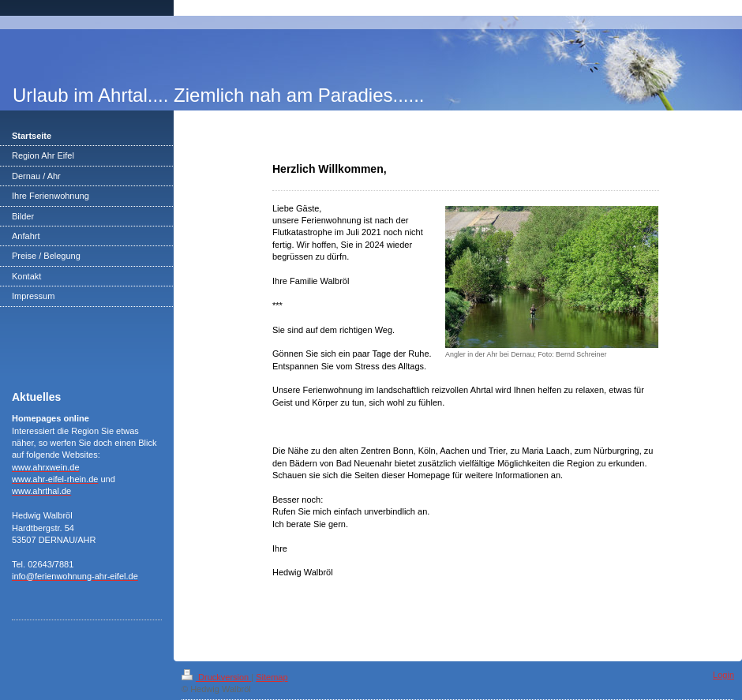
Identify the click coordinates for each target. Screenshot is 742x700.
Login (723, 675)
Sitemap (272, 677)
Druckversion (216, 677)
